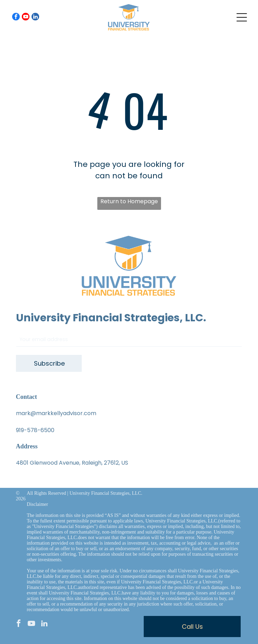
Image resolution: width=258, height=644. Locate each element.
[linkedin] (35, 17)
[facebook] (16, 17)
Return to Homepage (129, 201)
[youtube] (26, 17)
